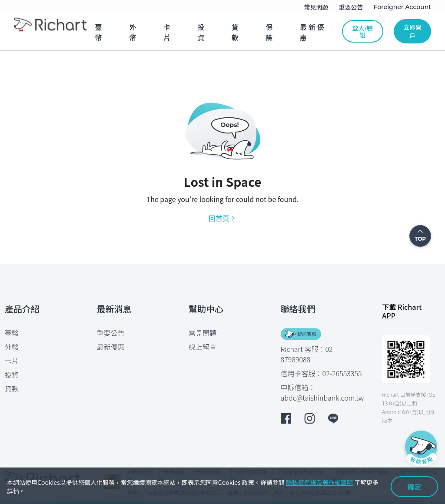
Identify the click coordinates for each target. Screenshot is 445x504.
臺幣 (12, 333)
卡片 (12, 361)
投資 (12, 375)
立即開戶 (412, 31)
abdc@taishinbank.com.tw (322, 398)
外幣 (12, 347)
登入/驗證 (363, 31)
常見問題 (203, 333)
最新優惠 (111, 347)
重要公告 (111, 333)
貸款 (12, 388)
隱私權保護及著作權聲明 (319, 482)
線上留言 (203, 347)
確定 (414, 487)
